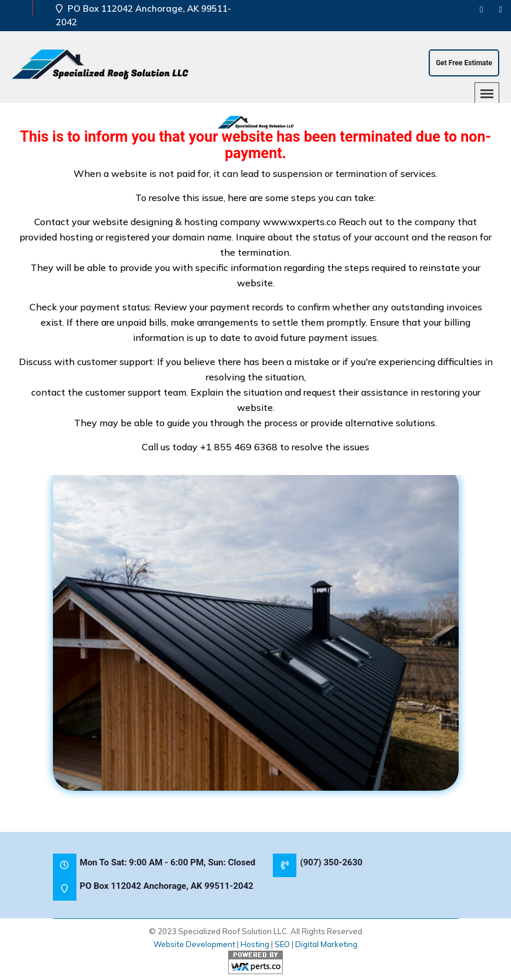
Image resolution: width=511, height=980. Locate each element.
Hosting (255, 944)
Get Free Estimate (464, 63)
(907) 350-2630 (331, 862)
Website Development (194, 944)
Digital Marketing (326, 944)
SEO (282, 944)
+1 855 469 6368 (239, 447)
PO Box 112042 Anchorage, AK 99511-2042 (167, 886)
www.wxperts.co (300, 222)
